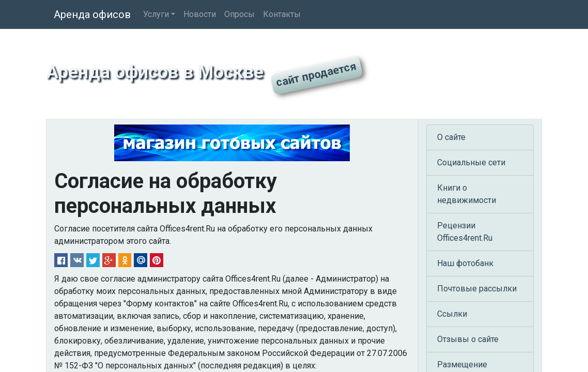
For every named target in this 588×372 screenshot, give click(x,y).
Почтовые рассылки (477, 289)
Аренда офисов (92, 14)
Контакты (282, 14)
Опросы (239, 14)
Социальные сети (471, 162)
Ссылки (452, 314)
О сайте (451, 137)
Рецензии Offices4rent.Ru (465, 232)
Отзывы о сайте (468, 339)
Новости (200, 14)
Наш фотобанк (465, 263)
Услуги (156, 14)
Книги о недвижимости (467, 194)
